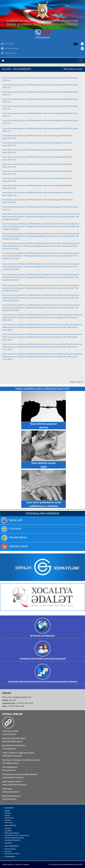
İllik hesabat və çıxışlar (12, 854)
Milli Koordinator (10, 849)
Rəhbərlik (8, 813)
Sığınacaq (8, 820)
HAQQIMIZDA (9, 808)
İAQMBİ (7, 811)
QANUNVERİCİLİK (10, 825)
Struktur (7, 815)
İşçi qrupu (8, 851)
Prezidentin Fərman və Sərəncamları (17, 835)
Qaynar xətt (9, 823)
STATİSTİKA (8, 843)
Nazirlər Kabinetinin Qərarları (14, 838)
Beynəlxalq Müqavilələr (13, 840)
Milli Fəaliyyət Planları (12, 833)
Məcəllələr (8, 831)
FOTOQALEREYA (10, 857)
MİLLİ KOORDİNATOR (12, 846)
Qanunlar (8, 828)
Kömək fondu (9, 818)
